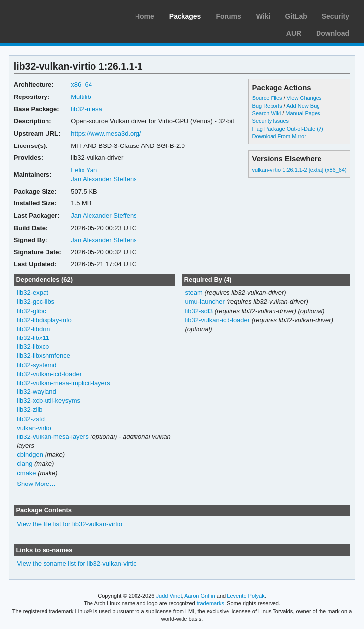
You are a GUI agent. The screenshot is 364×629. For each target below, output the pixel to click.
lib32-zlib (29, 410)
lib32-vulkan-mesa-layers (52, 437)
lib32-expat (33, 293)
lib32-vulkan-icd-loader (49, 374)
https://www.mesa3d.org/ (106, 133)
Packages (185, 16)
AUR (294, 33)
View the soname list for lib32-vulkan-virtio (77, 563)
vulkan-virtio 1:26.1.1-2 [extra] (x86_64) (299, 170)
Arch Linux (54, 15)
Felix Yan (84, 170)
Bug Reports (267, 106)
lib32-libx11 (33, 338)
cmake (26, 473)
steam (194, 293)
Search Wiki (267, 113)
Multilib (81, 97)
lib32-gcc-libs (36, 302)
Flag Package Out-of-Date (284, 129)
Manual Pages (303, 113)
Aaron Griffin (200, 596)
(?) (320, 129)
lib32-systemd (37, 365)
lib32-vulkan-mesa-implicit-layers (63, 383)
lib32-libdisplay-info (44, 320)
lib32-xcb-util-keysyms (48, 401)
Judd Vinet (169, 596)
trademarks (210, 603)
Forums (228, 16)
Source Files (267, 98)
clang (24, 463)
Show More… (36, 484)
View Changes (304, 98)
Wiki (263, 16)
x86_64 (81, 84)
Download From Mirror (279, 136)
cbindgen (30, 455)
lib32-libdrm (33, 329)
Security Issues (271, 121)
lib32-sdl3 (199, 311)
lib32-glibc (31, 311)
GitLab (296, 16)
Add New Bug (303, 106)
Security (336, 16)
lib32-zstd (31, 419)
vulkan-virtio (34, 428)
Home (145, 16)
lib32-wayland (36, 392)
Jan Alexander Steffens (104, 179)
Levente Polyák (246, 596)
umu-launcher (205, 302)
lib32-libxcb (33, 347)
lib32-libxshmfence (44, 356)
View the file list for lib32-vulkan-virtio (69, 524)
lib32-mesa (87, 109)
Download (333, 33)
